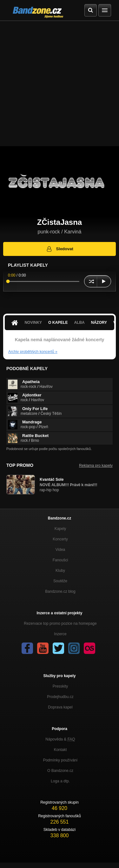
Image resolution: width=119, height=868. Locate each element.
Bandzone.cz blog (60, 591)
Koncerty (60, 539)
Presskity (60, 686)
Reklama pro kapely (96, 466)
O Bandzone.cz (60, 771)
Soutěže (60, 581)
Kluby (60, 571)
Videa (60, 550)
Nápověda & (60, 739)
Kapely (60, 529)
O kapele (58, 323)
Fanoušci (60, 560)
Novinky (33, 323)
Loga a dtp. (60, 781)
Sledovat (60, 249)
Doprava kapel (60, 707)
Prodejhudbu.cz (60, 697)
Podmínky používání (60, 760)
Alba (79, 323)
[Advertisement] (60, 84)
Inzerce (60, 634)
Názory (99, 323)
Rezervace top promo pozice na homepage (60, 623)
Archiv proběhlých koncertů (33, 352)
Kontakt (60, 750)
